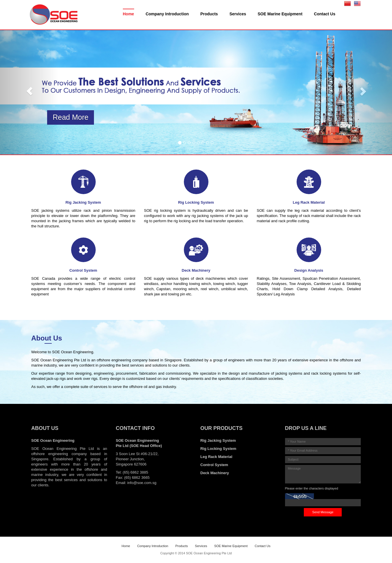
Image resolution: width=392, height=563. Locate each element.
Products (209, 14)
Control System (214, 465)
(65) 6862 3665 (137, 478)
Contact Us (325, 14)
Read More (71, 117)
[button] (29, 91)
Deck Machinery (215, 473)
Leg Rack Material (216, 457)
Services (238, 14)
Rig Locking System (218, 449)
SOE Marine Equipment (280, 14)
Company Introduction (167, 14)
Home (128, 14)
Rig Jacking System (218, 440)
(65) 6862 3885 (135, 472)
